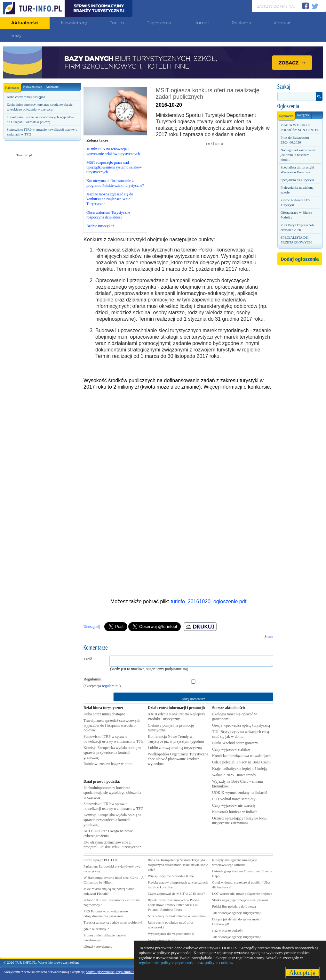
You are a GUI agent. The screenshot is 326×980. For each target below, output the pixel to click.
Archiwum (53, 87)
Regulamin (92, 679)
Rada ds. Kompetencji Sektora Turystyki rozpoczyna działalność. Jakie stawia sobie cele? (178, 865)
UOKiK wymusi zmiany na (240, 793)
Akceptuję (302, 973)
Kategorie (303, 115)
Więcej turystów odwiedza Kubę (171, 876)
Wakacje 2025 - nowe (234, 775)
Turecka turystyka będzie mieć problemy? (113, 922)
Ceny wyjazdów (231, 749)
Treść (88, 659)
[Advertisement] (42, 202)
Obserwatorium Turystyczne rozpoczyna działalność (108, 215)
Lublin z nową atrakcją (175, 748)
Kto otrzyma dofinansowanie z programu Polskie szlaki (112, 845)
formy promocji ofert (163, 940)
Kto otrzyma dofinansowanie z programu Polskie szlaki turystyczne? (115, 183)
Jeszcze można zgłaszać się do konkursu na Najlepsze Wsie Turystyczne (110, 199)
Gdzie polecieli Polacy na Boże (242, 762)
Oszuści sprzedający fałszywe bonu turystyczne (239, 821)
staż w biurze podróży (228, 930)
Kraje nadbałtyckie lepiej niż (239, 769)
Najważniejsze (32, 87)
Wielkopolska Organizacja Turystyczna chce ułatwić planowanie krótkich (178, 759)
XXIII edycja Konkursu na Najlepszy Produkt (176, 716)
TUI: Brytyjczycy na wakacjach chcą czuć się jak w (241, 734)
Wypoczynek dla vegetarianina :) (171, 934)
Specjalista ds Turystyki (297, 180)
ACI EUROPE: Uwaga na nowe (108, 833)
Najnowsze (13, 86)
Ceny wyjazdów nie (234, 805)
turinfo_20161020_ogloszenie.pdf (208, 601)
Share (269, 637)
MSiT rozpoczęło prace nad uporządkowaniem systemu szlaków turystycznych (114, 167)
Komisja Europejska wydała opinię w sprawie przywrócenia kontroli (112, 753)
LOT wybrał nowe (234, 799)
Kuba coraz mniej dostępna (26, 97)
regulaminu (111, 686)
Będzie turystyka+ (100, 226)
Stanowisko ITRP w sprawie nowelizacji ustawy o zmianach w (113, 739)
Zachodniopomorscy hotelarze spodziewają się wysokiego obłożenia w (112, 793)
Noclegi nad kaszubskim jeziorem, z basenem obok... (298, 155)
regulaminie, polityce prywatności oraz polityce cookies (185, 963)
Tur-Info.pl (24, 155)
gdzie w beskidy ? (96, 929)
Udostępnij (92, 627)
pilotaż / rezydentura (98, 946)
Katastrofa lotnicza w (235, 812)
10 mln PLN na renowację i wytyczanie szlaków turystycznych (113, 151)
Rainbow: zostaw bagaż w (108, 764)
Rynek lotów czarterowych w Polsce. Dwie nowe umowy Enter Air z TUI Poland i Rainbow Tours (174, 905)
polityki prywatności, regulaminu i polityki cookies (122, 972)
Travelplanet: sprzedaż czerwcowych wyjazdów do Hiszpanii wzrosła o (112, 725)
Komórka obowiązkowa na (241, 756)
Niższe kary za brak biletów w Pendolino (177, 916)
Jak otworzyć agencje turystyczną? (237, 913)
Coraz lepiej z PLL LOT (101, 860)
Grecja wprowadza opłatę (241, 725)
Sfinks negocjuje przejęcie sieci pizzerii (240, 900)
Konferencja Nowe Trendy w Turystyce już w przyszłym (176, 739)
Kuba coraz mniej (104, 714)
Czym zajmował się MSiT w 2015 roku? (176, 894)
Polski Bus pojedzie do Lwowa (234, 906)
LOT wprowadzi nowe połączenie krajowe (242, 894)
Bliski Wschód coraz (235, 743)
